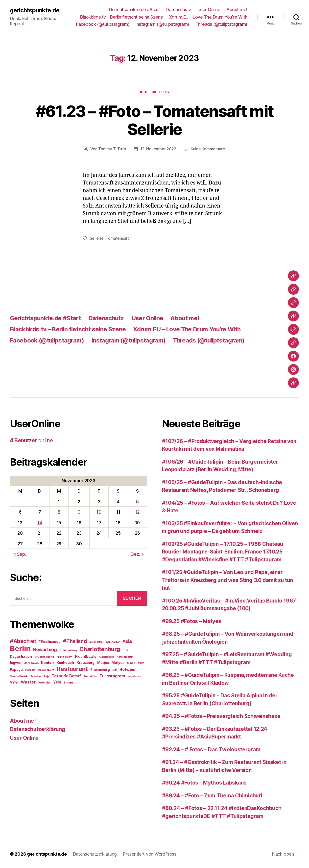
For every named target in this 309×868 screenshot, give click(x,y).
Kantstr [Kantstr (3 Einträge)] (48, 663)
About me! (237, 10)
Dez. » (137, 554)
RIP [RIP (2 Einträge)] (115, 670)
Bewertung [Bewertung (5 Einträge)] (45, 649)
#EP (144, 92)
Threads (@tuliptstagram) (221, 24)
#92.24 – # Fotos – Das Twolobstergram (211, 750)
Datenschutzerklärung (38, 729)
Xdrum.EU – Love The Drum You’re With (208, 17)
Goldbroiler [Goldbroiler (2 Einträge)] (107, 657)
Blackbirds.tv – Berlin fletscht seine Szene (122, 17)
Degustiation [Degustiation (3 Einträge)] (21, 657)
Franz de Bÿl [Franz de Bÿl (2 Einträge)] (64, 657)
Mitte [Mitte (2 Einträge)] (141, 663)
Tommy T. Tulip (112, 149)
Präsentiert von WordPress (149, 854)
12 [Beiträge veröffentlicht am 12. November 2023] (137, 512)
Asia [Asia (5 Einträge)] (127, 641)
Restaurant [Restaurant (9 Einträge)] (72, 669)
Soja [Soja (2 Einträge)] (46, 676)
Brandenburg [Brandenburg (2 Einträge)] (68, 650)
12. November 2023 (158, 149)
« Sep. (20, 554)
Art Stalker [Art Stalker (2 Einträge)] (113, 642)
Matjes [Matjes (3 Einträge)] (103, 663)
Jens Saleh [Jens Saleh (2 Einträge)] (31, 663)
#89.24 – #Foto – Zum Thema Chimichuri (212, 796)
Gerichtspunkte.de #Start (134, 10)
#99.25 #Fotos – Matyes (192, 621)
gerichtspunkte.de (35, 10)
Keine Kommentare (208, 149)
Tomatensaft (117, 238)
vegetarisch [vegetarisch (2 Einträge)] (135, 676)
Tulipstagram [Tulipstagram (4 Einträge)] (112, 676)
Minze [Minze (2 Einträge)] (131, 663)
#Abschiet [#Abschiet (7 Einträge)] (23, 641)
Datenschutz (178, 10)
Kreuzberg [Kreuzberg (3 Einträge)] (86, 663)
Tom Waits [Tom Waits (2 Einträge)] (90, 676)
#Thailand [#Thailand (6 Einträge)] (75, 641)
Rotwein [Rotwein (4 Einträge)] (127, 669)
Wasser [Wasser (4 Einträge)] (28, 682)
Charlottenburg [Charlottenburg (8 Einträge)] (100, 649)
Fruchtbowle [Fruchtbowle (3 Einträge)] (86, 657)
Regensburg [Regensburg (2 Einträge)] (46, 670)
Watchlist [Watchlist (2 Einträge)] (44, 683)
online (31, 440)
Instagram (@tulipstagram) (162, 24)
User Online (209, 10)
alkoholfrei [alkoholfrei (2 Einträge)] (96, 642)
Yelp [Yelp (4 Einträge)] (57, 682)
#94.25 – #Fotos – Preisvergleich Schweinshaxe (221, 716)
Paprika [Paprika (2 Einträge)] (30, 670)
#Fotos (161, 92)
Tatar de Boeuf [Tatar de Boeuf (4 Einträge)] (66, 676)
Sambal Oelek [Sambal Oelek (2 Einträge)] (19, 676)
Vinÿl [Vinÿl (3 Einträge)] (14, 682)
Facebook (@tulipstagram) (103, 24)
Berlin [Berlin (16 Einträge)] (20, 648)
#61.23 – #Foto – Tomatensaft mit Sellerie (155, 120)
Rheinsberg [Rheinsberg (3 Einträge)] (100, 670)
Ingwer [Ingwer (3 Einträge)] (16, 663)
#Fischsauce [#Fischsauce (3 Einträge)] (49, 642)
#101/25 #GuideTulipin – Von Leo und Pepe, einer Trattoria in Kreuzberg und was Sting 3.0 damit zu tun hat (228, 580)
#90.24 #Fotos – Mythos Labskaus (204, 783)
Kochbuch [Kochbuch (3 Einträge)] (65, 663)
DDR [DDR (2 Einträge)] (125, 650)
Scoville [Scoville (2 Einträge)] (36, 676)
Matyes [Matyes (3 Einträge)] (118, 663)
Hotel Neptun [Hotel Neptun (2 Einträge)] (125, 657)
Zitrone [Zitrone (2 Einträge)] (68, 683)
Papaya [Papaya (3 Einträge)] (16, 670)
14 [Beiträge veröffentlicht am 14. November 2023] (40, 523)
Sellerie (97, 238)
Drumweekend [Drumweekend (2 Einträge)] (44, 657)
